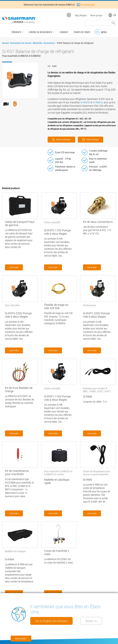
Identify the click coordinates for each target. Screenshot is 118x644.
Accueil (5, 43)
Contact (64, 32)
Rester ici (93, 621)
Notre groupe (96, 15)
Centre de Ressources (41, 32)
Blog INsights (81, 15)
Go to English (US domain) (52, 621)
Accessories (49, 43)
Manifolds (38, 43)
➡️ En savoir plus (86, 5)
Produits (17, 32)
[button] (20, 81)
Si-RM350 (85, 102)
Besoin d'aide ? (21, 639)
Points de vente (81, 32)
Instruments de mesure (21, 43)
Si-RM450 (98, 102)
